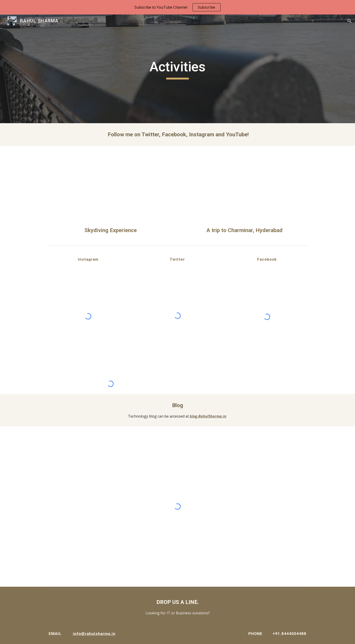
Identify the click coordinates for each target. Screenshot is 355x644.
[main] (177, 69)
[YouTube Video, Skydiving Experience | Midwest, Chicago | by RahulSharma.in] (110, 187)
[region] (177, 7)
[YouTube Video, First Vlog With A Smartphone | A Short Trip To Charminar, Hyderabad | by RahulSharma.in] (245, 187)
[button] (350, 21)
